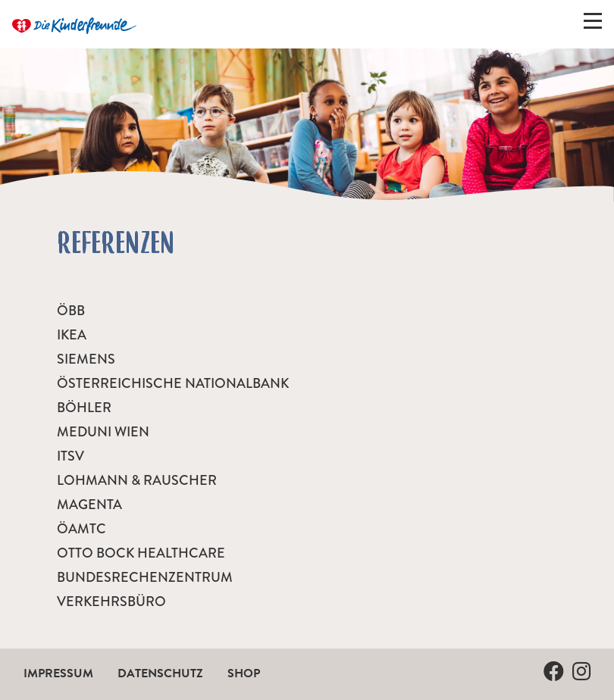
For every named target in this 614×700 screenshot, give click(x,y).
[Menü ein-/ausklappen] (593, 24)
